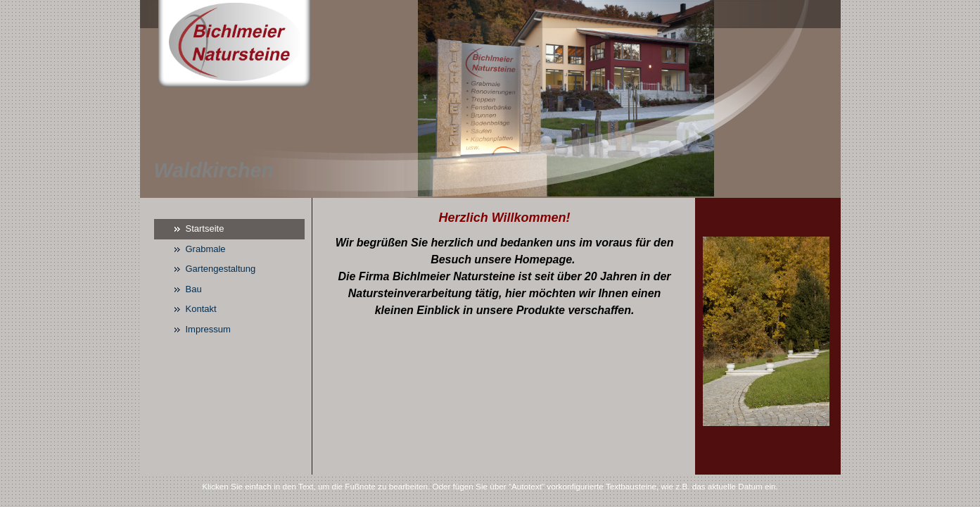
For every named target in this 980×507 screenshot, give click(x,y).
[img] (490, 99)
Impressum (208, 329)
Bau (194, 289)
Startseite (205, 229)
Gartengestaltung (221, 269)
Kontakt (201, 309)
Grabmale (206, 249)
